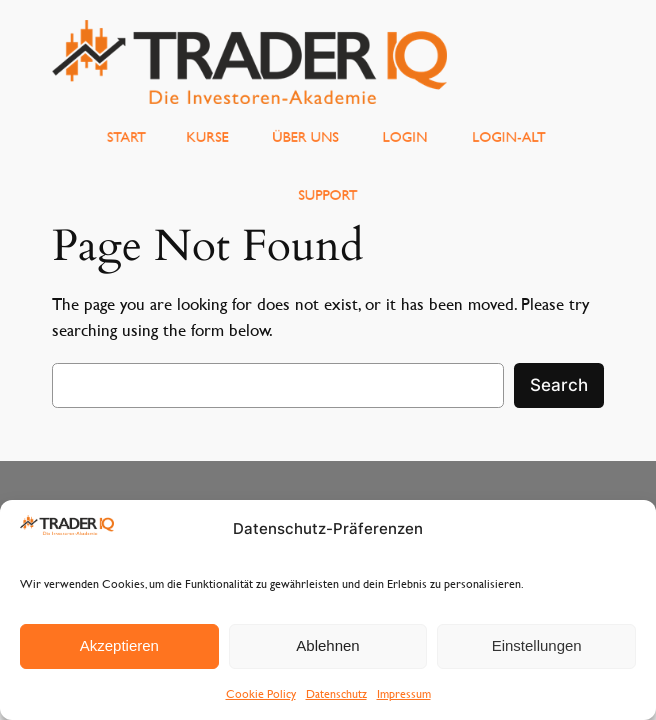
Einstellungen (537, 645)
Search (559, 385)
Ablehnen (327, 645)
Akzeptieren (119, 645)
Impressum (404, 693)
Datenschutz (336, 693)
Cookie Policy (261, 693)
